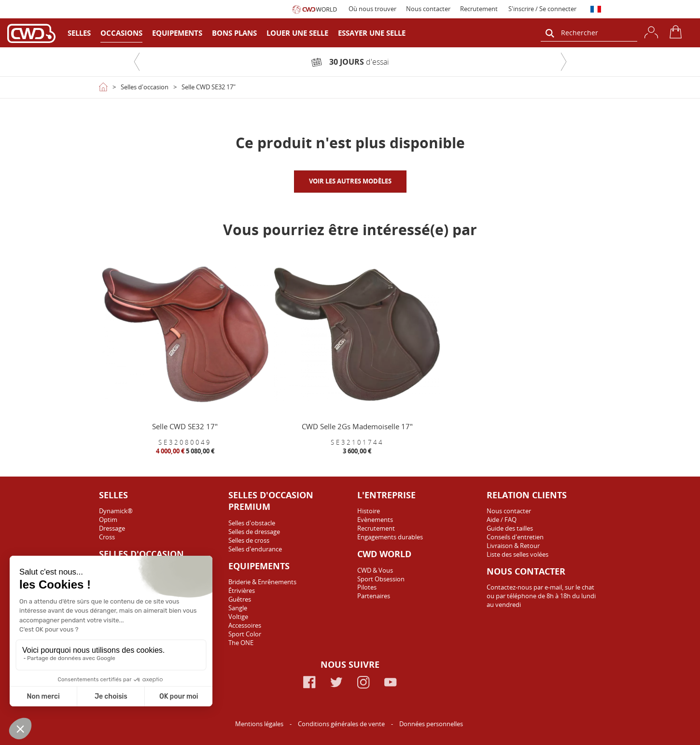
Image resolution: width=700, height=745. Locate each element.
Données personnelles (431, 724)
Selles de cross (249, 540)
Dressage (112, 528)
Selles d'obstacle (252, 523)
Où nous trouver (372, 9)
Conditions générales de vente (342, 724)
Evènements (375, 520)
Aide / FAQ (502, 520)
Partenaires (374, 596)
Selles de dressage (254, 532)
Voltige (238, 617)
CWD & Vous (375, 570)
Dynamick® (116, 511)
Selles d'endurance (255, 549)
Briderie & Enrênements (262, 582)
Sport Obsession (381, 579)
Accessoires (245, 625)
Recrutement (479, 9)
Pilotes (367, 587)
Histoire (369, 511)
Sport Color (245, 634)
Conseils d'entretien (515, 537)
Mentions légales (260, 724)
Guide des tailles (510, 528)
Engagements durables (390, 537)
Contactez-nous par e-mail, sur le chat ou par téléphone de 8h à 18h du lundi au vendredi (541, 596)
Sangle (238, 608)
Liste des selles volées (518, 554)
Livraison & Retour (513, 546)
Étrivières (242, 590)
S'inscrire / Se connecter (542, 9)
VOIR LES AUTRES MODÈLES (350, 181)
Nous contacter (428, 9)
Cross (107, 537)
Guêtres (240, 599)
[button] (137, 62)
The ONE (241, 643)
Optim (108, 520)
